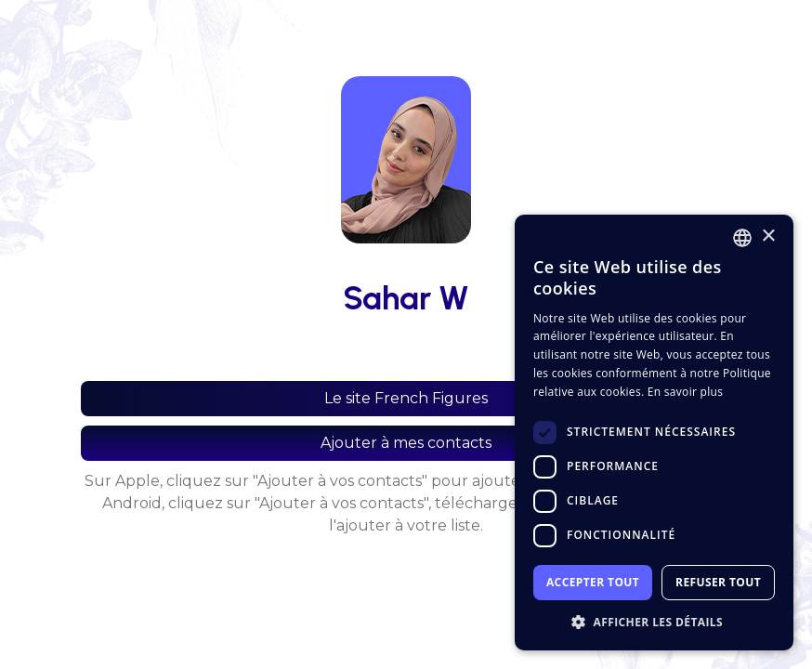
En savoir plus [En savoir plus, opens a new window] (685, 392)
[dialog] (654, 433)
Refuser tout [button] (718, 582)
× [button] (768, 236)
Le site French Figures (406, 398)
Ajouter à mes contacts (406, 443)
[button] (654, 622)
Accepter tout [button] (593, 582)
